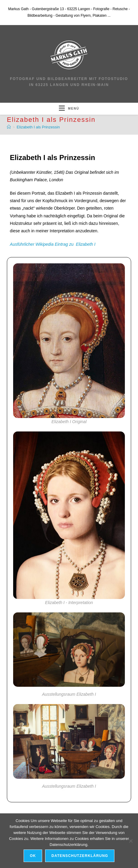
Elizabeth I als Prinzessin (38, 127)
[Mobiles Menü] (69, 109)
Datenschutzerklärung (80, 856)
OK (33, 856)
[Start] (9, 127)
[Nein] (131, 841)
